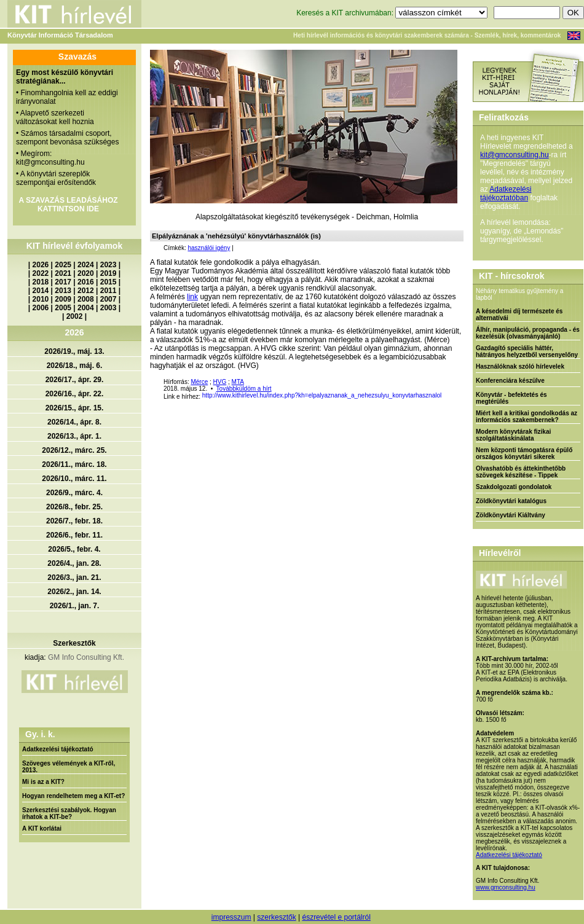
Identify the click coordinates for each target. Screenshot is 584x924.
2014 (41, 291)
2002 (75, 316)
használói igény (209, 248)
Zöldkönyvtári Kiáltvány (511, 515)
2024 (86, 265)
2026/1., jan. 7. (75, 606)
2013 (63, 291)
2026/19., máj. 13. (74, 351)
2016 (86, 282)
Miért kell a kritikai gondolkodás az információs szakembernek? (527, 417)
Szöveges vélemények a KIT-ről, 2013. (69, 767)
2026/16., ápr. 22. (75, 394)
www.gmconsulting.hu (506, 887)
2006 (41, 308)
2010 (41, 299)
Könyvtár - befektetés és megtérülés (511, 398)
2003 (109, 308)
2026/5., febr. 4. (74, 549)
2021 (63, 273)
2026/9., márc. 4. (74, 493)
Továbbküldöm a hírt (244, 389)
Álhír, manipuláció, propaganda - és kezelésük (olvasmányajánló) (528, 333)
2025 (63, 265)
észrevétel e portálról (336, 917)
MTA (238, 382)
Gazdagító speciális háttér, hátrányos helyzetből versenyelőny (527, 351)
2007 (109, 299)
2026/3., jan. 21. (74, 577)
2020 (86, 273)
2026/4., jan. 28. (74, 563)
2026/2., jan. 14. (74, 592)
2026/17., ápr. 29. (75, 380)
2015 (109, 282)
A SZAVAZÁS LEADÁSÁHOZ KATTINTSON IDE (68, 205)
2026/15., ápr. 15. (75, 408)
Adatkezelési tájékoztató (58, 749)
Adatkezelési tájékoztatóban (506, 194)
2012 (86, 291)
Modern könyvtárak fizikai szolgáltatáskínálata (513, 435)
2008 (86, 299)
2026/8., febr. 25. (74, 507)
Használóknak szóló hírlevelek (520, 366)
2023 (109, 265)
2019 (109, 273)
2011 (109, 291)
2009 (63, 299)
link (192, 297)
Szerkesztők (74, 643)
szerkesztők (276, 917)
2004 (86, 308)
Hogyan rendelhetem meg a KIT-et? (73, 796)
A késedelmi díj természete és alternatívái (519, 315)
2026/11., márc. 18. (74, 464)
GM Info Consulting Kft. (86, 657)
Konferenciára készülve (510, 381)
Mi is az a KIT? (43, 782)
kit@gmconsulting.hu (515, 155)
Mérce (199, 382)
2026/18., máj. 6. (75, 366)
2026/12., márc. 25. (74, 450)
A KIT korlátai (42, 828)
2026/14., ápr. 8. (74, 422)
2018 (41, 282)
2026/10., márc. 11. (74, 479)
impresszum (231, 917)
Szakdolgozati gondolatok (514, 487)
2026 (41, 265)
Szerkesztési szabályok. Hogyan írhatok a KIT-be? (69, 813)
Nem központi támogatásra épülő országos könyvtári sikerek (524, 453)
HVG (220, 382)
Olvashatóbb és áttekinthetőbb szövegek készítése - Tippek (521, 472)
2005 (63, 308)
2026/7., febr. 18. (74, 521)
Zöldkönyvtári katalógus (511, 501)
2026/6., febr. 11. (74, 535)
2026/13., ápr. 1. (74, 436)
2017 (63, 282)
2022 (41, 273)
